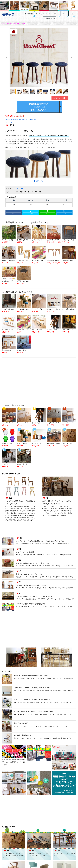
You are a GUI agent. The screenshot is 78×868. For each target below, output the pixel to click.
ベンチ (39, 22)
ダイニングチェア (41, 15)
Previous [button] (7, 62)
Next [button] (71, 62)
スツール (71, 15)
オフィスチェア (57, 15)
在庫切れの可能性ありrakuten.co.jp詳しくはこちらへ (39, 111)
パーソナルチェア (52, 22)
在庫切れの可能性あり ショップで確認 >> (21, 124)
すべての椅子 (25, 15)
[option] (39, 62)
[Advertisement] (39, 386)
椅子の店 (8, 15)
